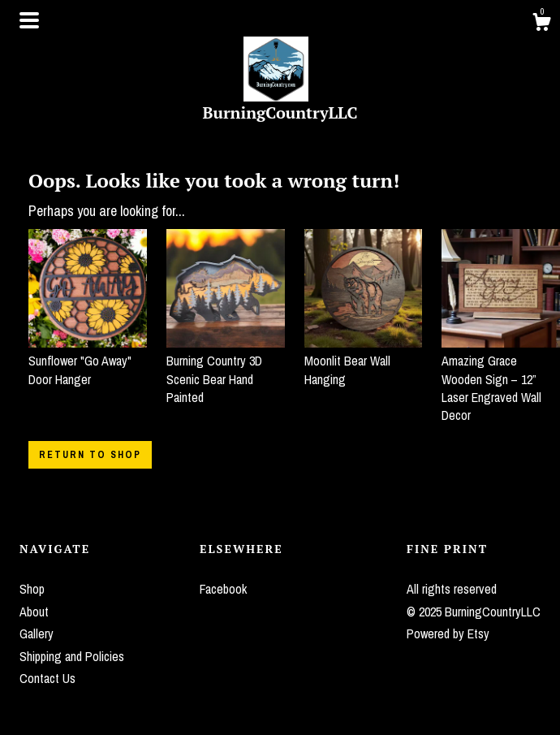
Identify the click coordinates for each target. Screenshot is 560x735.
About (34, 612)
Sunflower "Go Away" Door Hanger (88, 361)
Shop (32, 589)
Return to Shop (90, 455)
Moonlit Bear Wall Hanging (364, 361)
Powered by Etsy (448, 633)
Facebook (223, 589)
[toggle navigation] (29, 20)
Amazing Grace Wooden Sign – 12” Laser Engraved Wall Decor (501, 379)
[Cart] (541, 24)
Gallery (37, 633)
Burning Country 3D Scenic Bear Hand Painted (226, 370)
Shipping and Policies (72, 656)
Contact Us (47, 678)
